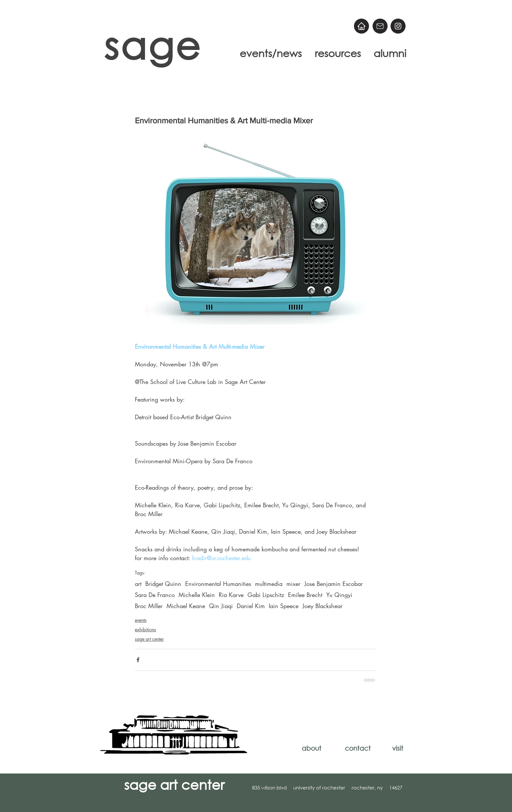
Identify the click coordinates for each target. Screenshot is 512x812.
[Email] (380, 26)
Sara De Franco (155, 595)
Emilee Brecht (305, 595)
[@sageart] (398, 26)
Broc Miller (149, 606)
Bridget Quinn (163, 584)
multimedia (269, 584)
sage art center (149, 639)
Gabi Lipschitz (266, 595)
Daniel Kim (251, 606)
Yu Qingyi (339, 595)
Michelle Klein (197, 595)
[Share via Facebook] (138, 660)
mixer (293, 584)
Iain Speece (284, 606)
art (138, 584)
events (141, 620)
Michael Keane (186, 606)
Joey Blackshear (322, 606)
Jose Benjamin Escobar (334, 584)
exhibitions (145, 629)
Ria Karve (231, 595)
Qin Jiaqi (221, 606)
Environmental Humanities (218, 584)
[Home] (361, 26)
